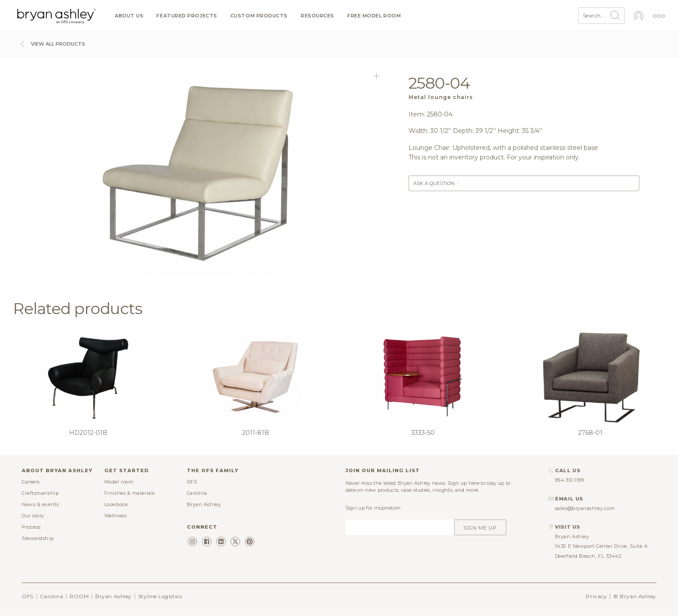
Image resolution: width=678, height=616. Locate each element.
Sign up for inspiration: (374, 508)
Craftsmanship (40, 493)
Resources (317, 16)
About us (129, 16)
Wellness (115, 516)
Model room (119, 482)
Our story (33, 516)
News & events (40, 504)
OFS (192, 482)
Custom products (259, 16)
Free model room (374, 16)
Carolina (197, 493)
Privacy (596, 596)
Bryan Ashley (204, 504)
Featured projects (187, 16)
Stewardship (38, 538)
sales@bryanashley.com (585, 508)
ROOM (79, 596)
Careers (31, 482)
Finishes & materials (130, 493)
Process (31, 527)
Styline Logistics (160, 596)
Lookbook (116, 504)
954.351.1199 (570, 480)
